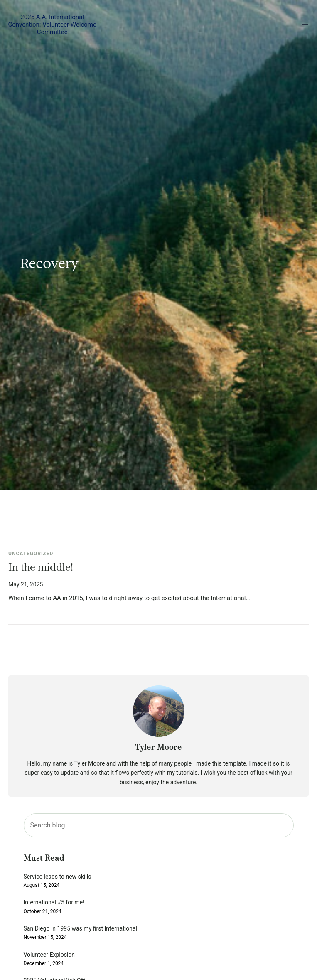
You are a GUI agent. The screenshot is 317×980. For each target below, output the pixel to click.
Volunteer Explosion (49, 955)
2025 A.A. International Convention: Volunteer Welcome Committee (52, 25)
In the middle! (41, 568)
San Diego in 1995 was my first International (80, 929)
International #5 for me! (54, 902)
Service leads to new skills (58, 877)
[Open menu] (305, 25)
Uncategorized (31, 554)
